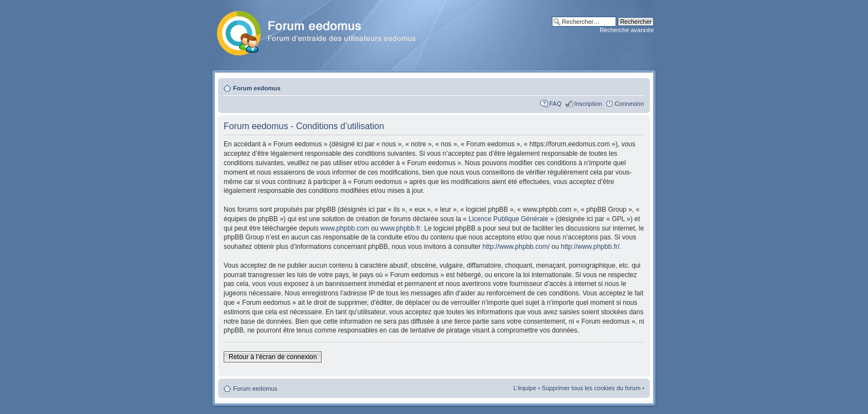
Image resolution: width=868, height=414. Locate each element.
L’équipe (525, 388)
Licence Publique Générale (508, 219)
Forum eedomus (257, 88)
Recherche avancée (627, 30)
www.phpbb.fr (401, 228)
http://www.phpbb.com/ (516, 247)
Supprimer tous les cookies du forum (591, 388)
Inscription (588, 104)
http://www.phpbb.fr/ (590, 247)
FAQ (555, 104)
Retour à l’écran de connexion (273, 357)
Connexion (629, 104)
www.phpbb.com (345, 228)
